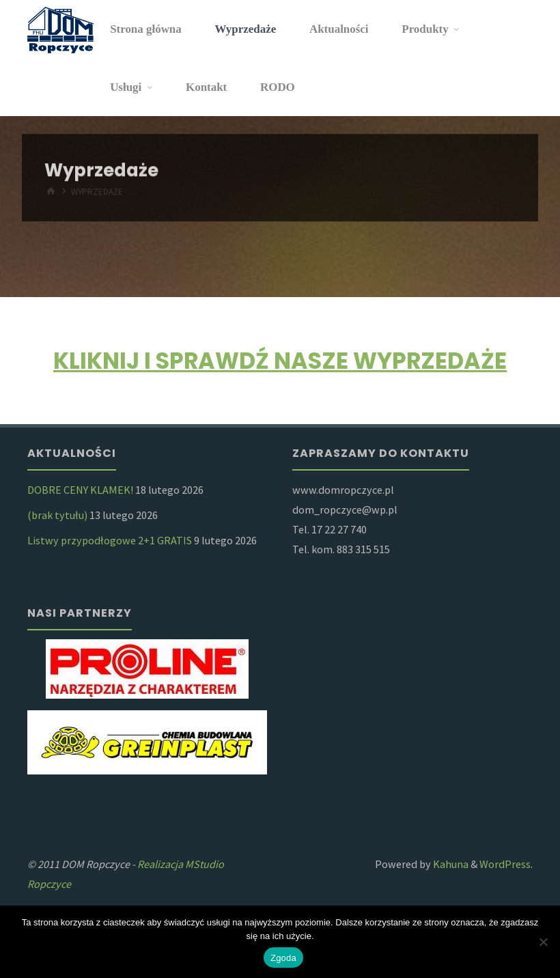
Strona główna (146, 29)
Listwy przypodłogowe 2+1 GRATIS (110, 540)
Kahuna (450, 864)
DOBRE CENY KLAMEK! (80, 490)
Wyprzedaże (246, 29)
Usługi (126, 87)
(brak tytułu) (57, 515)
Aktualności (339, 29)
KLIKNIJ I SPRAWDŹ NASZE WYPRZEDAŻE (280, 361)
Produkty (425, 29)
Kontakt (206, 87)
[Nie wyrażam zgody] (543, 942)
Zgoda (283, 958)
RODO (278, 87)
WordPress (505, 864)
